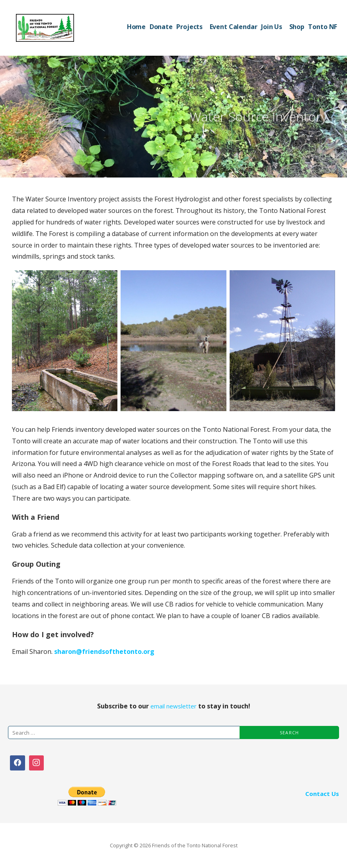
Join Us (272, 27)
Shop (297, 27)
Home (136, 27)
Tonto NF (323, 27)
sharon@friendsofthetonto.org (104, 651)
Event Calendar (234, 27)
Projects (189, 27)
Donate (161, 27)
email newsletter (173, 706)
